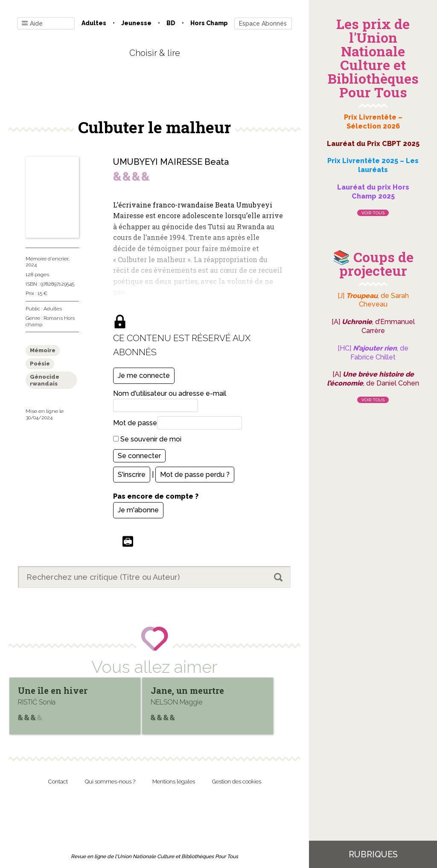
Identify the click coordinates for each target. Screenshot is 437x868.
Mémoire (43, 350)
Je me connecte (144, 376)
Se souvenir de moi (147, 439)
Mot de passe (135, 423)
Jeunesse (136, 23)
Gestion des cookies (237, 782)
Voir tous (373, 213)
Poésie (40, 364)
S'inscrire (132, 475)
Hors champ (209, 23)
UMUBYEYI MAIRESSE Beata (171, 162)
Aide (32, 24)
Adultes (94, 23)
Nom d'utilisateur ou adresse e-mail (170, 393)
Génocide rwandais (45, 380)
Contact (58, 782)
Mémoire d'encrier (47, 259)
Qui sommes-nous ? (110, 782)
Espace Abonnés (263, 23)
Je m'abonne (138, 510)
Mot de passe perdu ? (195, 475)
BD (171, 23)
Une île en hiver (53, 690)
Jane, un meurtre (187, 690)
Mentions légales (174, 782)
